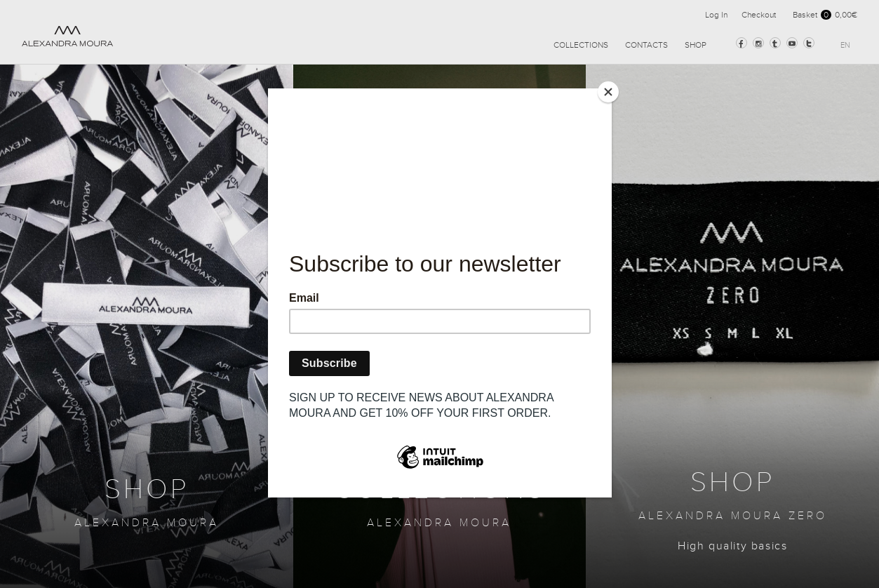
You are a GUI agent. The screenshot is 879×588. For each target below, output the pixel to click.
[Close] (608, 92)
